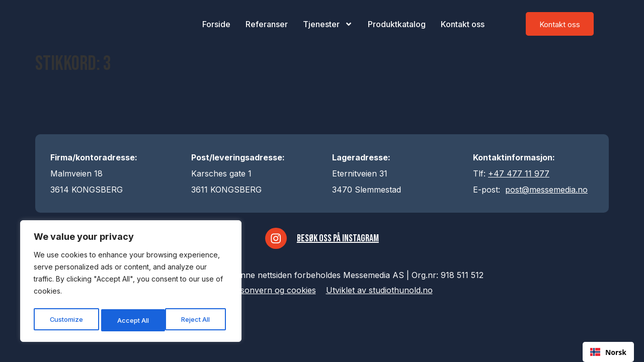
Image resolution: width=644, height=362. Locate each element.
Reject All (132, 320)
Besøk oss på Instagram (340, 240)
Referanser (267, 24)
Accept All (197, 320)
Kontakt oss (463, 24)
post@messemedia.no (546, 190)
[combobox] (608, 352)
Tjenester (328, 24)
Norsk (608, 352)
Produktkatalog (397, 24)
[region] (131, 283)
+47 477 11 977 (519, 173)
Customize (66, 320)
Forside (216, 24)
